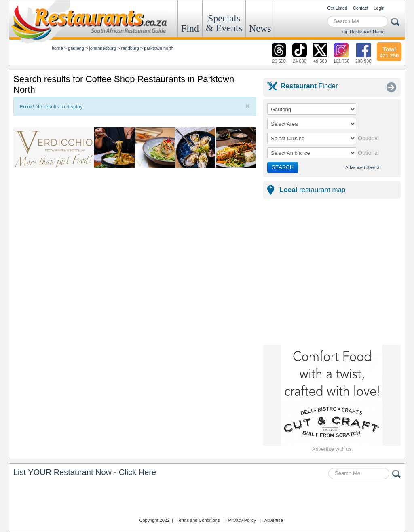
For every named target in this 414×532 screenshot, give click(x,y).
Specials (224, 23)
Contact (361, 8)
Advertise (274, 520)
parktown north (159, 48)
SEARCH (283, 167)
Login (379, 8)
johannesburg (102, 48)
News (260, 28)
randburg (130, 48)
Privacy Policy (242, 520)
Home (57, 48)
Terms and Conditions (198, 520)
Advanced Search (363, 167)
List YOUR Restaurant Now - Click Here (85, 472)
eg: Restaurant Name (364, 32)
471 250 (389, 51)
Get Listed (337, 8)
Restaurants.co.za (207, 499)
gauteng (76, 48)
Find (190, 28)
